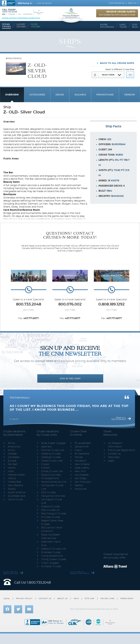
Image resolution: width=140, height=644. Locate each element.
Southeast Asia (17, 496)
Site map (90, 599)
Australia (28, 14)
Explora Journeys (51, 475)
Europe (12, 461)
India (11, 471)
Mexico (12, 478)
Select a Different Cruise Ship (120, 69)
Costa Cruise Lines (52, 461)
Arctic (11, 450)
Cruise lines (107, 599)
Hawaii (12, 468)
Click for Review (44, 3)
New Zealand (15, 485)
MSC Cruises (48, 493)
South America (17, 493)
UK (19, 14)
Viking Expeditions (52, 556)
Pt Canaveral (82, 454)
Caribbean (14, 457)
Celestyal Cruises (51, 457)
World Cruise (15, 500)
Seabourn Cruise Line (54, 549)
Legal (111, 461)
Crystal (45, 464)
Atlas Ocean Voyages (53, 443)
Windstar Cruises (51, 566)
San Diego (81, 478)
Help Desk (114, 457)
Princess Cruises (51, 517)
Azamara (46, 447)
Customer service (117, 3)
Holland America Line (54, 482)
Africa (11, 443)
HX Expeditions (50, 478)
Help (76, 599)
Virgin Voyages (50, 563)
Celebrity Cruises (51, 454)
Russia (12, 489)
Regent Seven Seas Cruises (52, 522)
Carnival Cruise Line (53, 450)
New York (80, 471)
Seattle (79, 485)
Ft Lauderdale (83, 443)
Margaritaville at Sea (53, 496)
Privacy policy (24, 599)
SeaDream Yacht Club (51, 544)
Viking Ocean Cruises (54, 559)
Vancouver (81, 489)
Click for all (11, 573)
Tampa (79, 457)
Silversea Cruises (51, 552)
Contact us (114, 454)
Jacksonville (82, 447)
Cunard (45, 468)
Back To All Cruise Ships (117, 63)
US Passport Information (115, 445)
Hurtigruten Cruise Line (52, 487)
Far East (13, 464)
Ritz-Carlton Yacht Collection (52, 530)
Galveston (80, 461)
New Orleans (82, 464)
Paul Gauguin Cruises (54, 514)
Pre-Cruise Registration (122, 450)
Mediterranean (16, 475)
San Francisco (83, 482)
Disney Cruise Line (52, 471)
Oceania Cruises (51, 507)
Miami (78, 450)
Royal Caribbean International (51, 537)
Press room (127, 599)
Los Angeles (82, 475)
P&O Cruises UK (50, 510)
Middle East (15, 482)
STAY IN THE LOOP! (70, 379)
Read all (119, 419)
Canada (12, 14)
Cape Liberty (82, 468)
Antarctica (14, 447)
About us (132, 3)
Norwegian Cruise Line (52, 501)
